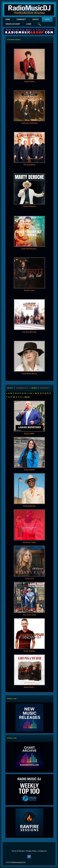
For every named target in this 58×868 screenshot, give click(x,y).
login (29, 24)
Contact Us (42, 851)
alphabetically (22, 388)
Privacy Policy (31, 851)
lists (47, 19)
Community (21, 19)
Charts (36, 19)
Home (8, 19)
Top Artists (45, 388)
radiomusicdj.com (18, 862)
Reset (27, 397)
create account (13, 24)
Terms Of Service (18, 851)
